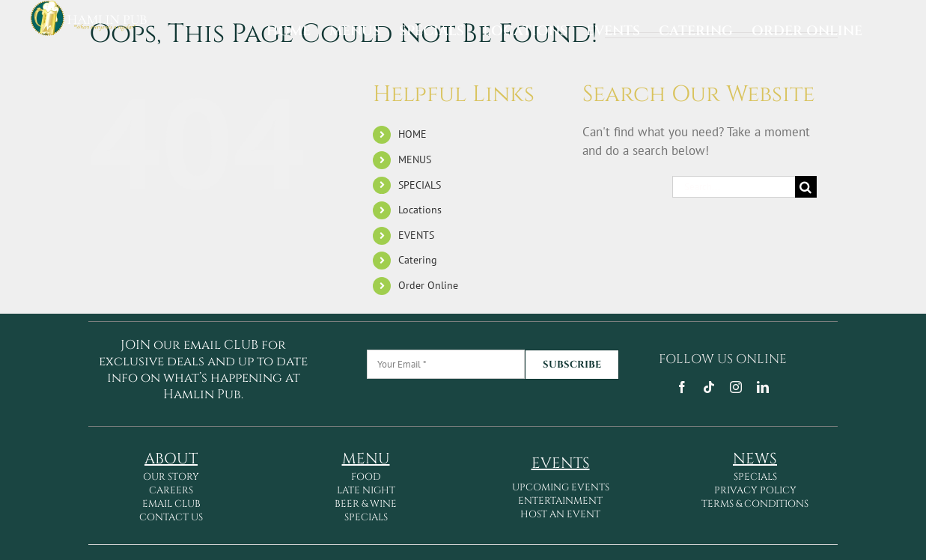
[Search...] (734, 187)
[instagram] (736, 387)
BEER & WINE (366, 504)
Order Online (428, 285)
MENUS (415, 159)
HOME (412, 134)
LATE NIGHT (366, 490)
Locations (420, 210)
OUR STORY (171, 477)
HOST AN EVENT (560, 514)
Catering (418, 260)
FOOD (366, 477)
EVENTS (416, 235)
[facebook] (682, 387)
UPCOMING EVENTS (561, 487)
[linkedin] (763, 387)
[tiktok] (709, 387)
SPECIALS (420, 185)
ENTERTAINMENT (560, 501)
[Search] (806, 187)
